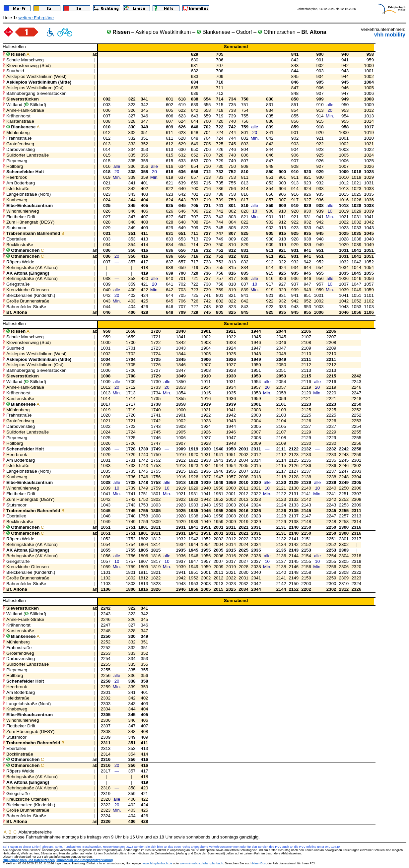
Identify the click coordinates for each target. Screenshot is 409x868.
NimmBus (259, 863)
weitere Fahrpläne (36, 18)
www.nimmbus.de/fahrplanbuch (202, 863)
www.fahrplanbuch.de (157, 863)
